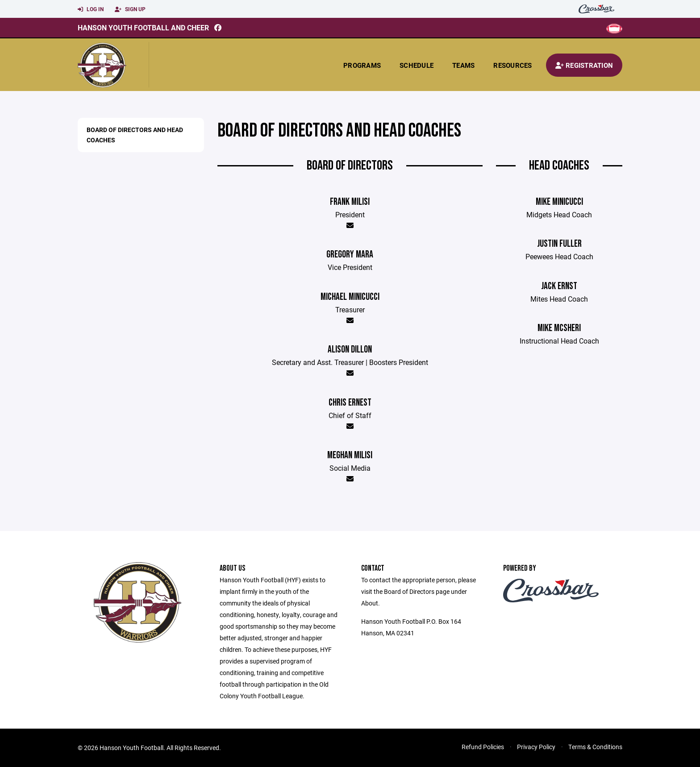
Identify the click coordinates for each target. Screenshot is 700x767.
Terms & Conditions (595, 747)
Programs (362, 65)
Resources (512, 65)
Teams (463, 65)
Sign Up (130, 9)
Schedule (417, 65)
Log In (91, 9)
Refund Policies (483, 747)
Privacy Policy (536, 747)
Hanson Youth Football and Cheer (143, 27)
